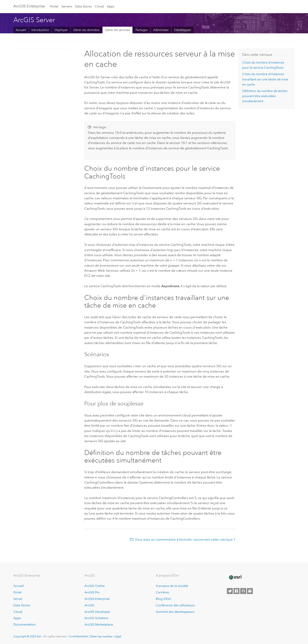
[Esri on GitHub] (243, 591)
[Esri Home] (235, 577)
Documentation (24, 624)
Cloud (99, 6)
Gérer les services (117, 30)
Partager (142, 30)
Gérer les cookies (101, 636)
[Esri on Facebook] (236, 591)
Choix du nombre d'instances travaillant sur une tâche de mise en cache (265, 79)
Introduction (40, 30)
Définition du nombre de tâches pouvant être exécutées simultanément (265, 96)
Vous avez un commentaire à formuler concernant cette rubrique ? (185, 539)
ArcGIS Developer (97, 612)
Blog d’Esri (163, 599)
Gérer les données (86, 30)
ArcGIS (89, 605)
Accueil (21, 30)
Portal (54, 6)
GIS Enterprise (29, 6)
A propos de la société (172, 586)
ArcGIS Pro (92, 592)
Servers (67, 6)
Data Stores (83, 6)
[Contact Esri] (250, 591)
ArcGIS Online (95, 586)
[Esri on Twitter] (230, 591)
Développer (183, 30)
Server (18, 599)
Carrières (162, 592)
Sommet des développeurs (175, 612)
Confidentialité (78, 636)
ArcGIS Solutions (96, 618)
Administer (161, 30)
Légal (118, 636)
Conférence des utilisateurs (175, 605)
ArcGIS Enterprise (97, 599)
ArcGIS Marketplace (99, 624)
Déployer (61, 30)
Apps (111, 6)
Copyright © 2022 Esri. (28, 636)
